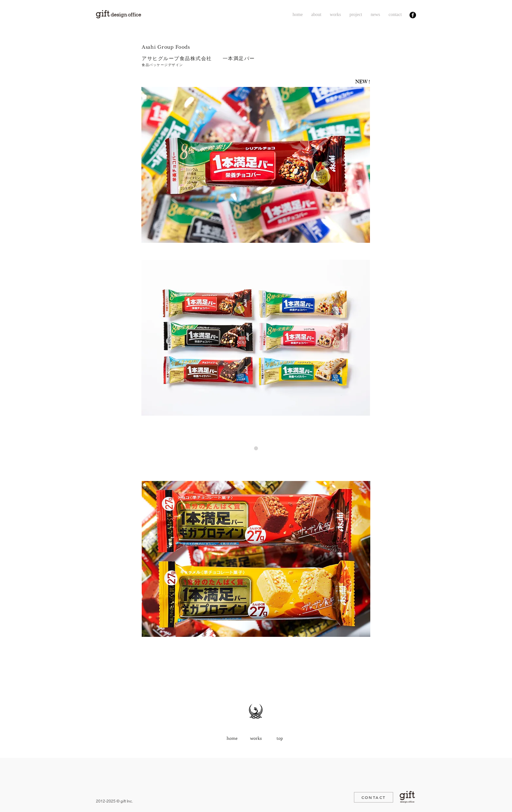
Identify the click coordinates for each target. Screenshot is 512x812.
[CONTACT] (374, 797)
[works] (256, 738)
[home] (232, 738)
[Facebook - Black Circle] (413, 15)
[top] (280, 738)
